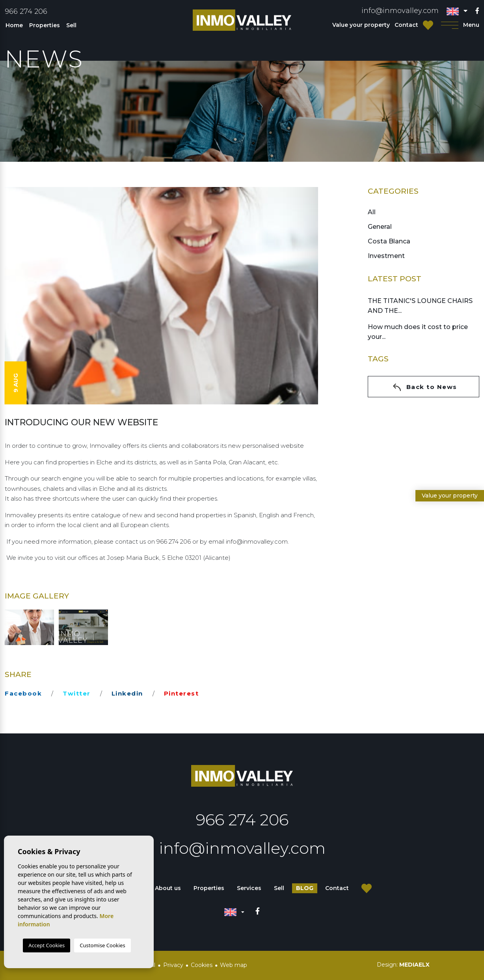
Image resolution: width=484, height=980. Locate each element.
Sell (71, 25)
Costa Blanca (389, 241)
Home (14, 25)
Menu (460, 25)
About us (168, 888)
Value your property (361, 25)
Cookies (202, 965)
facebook (23, 693)
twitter (77, 693)
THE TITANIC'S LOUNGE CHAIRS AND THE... (420, 306)
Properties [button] (45, 25)
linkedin (127, 693)
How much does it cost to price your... (418, 332)
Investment (386, 256)
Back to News (425, 387)
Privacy (173, 965)
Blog (305, 888)
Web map (234, 965)
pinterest (181, 693)
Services (249, 888)
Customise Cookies (102, 945)
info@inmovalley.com (400, 11)
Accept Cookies (47, 945)
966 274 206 (26, 11)
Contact (406, 25)
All (372, 212)
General (380, 227)
